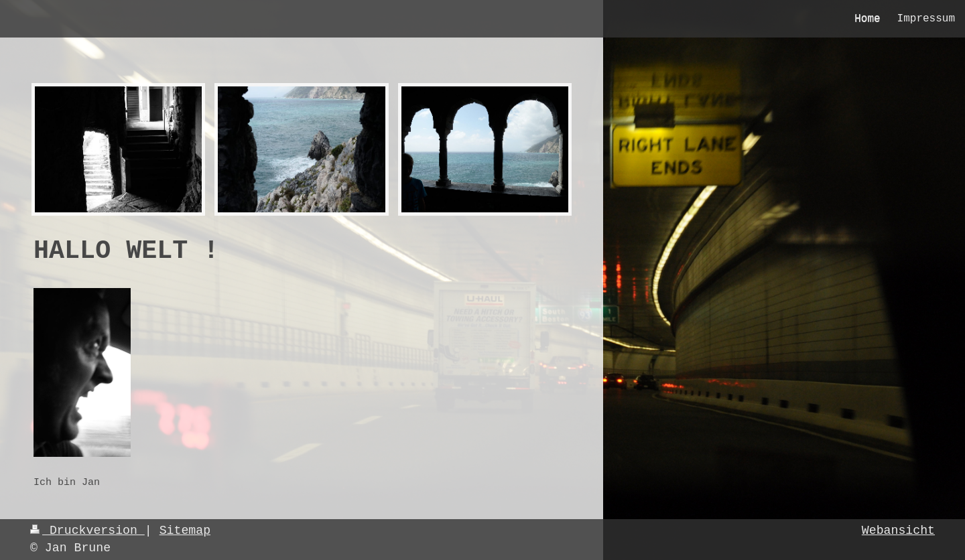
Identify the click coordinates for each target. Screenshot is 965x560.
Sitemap (185, 531)
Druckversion (87, 531)
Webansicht (898, 531)
